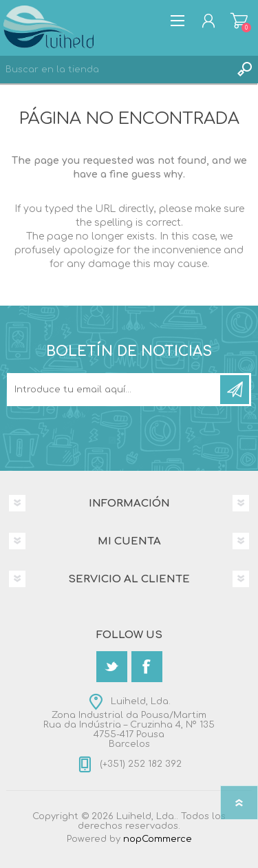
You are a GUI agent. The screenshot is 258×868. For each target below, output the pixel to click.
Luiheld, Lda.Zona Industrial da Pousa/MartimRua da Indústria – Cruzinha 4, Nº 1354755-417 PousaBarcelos (129, 723)
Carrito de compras (239, 21)
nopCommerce (158, 839)
